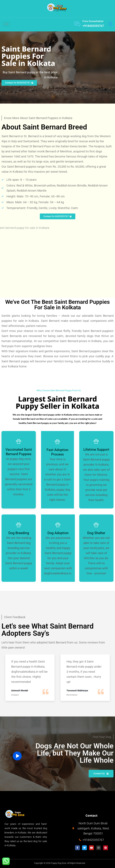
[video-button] (17, 756)
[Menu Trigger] (110, 24)
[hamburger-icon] (6, 24)
